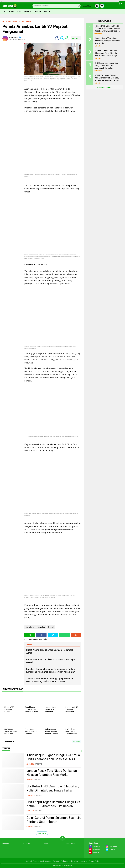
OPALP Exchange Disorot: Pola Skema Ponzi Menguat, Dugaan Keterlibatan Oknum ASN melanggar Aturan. (107, 78)
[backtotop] (62, 838)
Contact (48, 861)
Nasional (28, 12)
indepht (47, 12)
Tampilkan (77, 742)
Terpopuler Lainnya (104, 87)
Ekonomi (37, 12)
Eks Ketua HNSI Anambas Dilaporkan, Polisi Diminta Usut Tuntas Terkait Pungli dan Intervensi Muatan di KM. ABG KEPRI (53, 791)
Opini (46, 844)
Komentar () (76, 38)
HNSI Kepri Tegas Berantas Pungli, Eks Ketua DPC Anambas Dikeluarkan (53, 804)
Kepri (19, 12)
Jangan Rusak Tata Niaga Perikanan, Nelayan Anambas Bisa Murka (52, 773)
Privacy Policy (94, 861)
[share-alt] (30, 635)
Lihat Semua (42, 833)
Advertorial (30, 627)
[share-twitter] (62, 38)
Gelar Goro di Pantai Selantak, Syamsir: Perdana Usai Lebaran (54, 820)
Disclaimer (83, 861)
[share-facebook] (57, 38)
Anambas (41, 627)
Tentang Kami (38, 861)
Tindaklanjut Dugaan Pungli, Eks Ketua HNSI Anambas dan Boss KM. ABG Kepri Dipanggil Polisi (53, 759)
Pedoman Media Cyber (69, 861)
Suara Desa (70, 844)
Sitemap (56, 861)
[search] (57, 6)
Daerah (11, 12)
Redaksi (29, 861)
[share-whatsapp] (67, 38)
